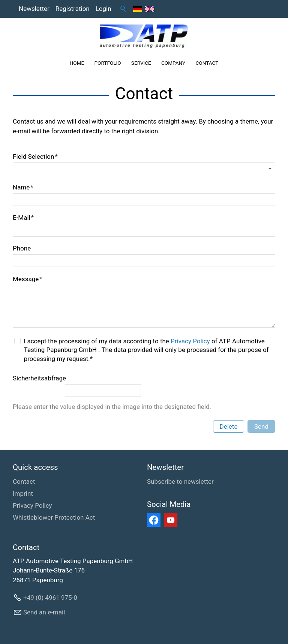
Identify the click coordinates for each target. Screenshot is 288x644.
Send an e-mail (44, 612)
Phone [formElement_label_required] (22, 248)
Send (261, 426)
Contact (24, 482)
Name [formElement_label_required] (23, 187)
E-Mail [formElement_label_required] (23, 218)
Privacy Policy (190, 341)
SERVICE (141, 63)
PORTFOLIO (108, 63)
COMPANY (173, 63)
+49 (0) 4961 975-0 (50, 598)
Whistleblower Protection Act (54, 517)
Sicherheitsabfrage (39, 378)
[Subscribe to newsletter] (180, 482)
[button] (154, 520)
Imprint (23, 493)
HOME (77, 63)
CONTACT (207, 63)
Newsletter (34, 9)
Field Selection (35, 157)
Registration (73, 9)
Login (103, 9)
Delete (229, 426)
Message (28, 279)
